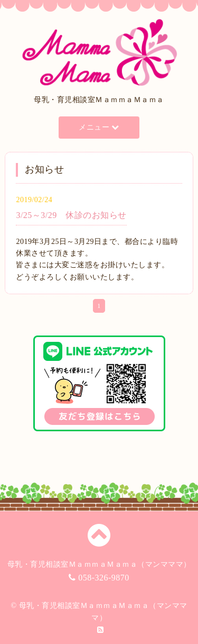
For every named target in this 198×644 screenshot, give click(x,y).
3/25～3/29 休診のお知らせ (71, 215)
